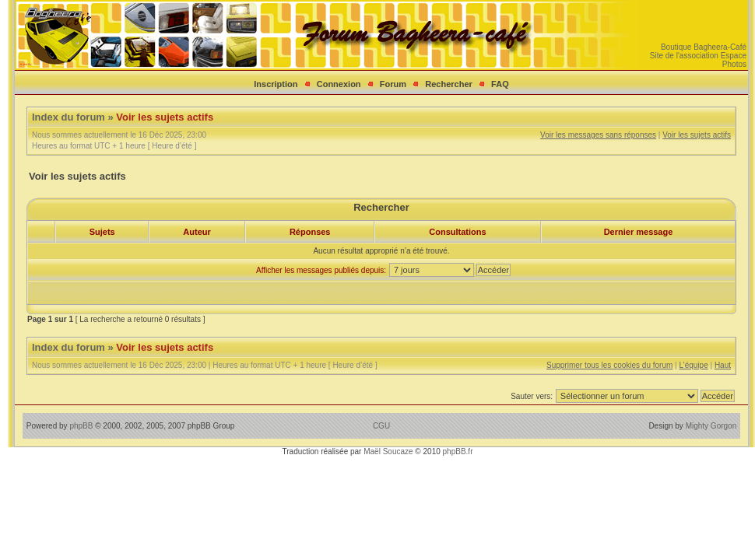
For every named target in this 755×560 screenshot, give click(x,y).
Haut (723, 365)
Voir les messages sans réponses (598, 135)
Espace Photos (734, 60)
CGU (381, 426)
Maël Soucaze (388, 451)
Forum (393, 84)
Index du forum (68, 117)
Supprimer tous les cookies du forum (609, 365)
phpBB (81, 426)
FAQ (500, 84)
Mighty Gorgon (711, 426)
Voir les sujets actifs (165, 117)
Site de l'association (684, 56)
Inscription (276, 84)
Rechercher (449, 84)
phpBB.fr (458, 451)
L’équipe (693, 365)
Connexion (339, 84)
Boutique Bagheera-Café (704, 47)
